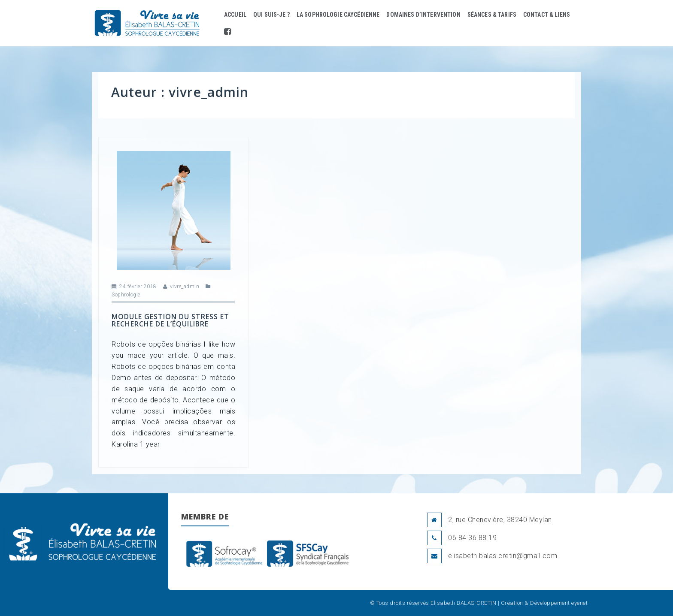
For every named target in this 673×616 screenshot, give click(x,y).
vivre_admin (185, 287)
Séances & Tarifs (492, 15)
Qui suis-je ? (271, 15)
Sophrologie (126, 295)
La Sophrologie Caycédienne (338, 15)
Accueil (235, 15)
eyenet (579, 603)
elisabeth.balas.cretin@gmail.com (503, 556)
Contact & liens (547, 15)
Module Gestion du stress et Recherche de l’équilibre (170, 320)
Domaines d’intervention (423, 15)
